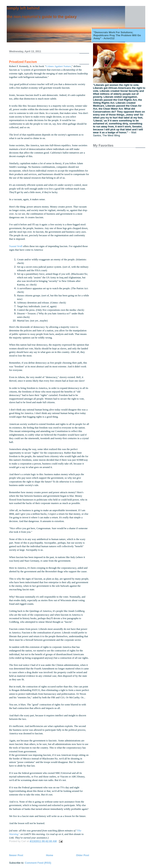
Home (49, 855)
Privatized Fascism (23, 62)
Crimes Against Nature (58, 66)
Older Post (83, 855)
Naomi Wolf (16, 246)
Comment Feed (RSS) (38, 863)
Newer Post (16, 855)
